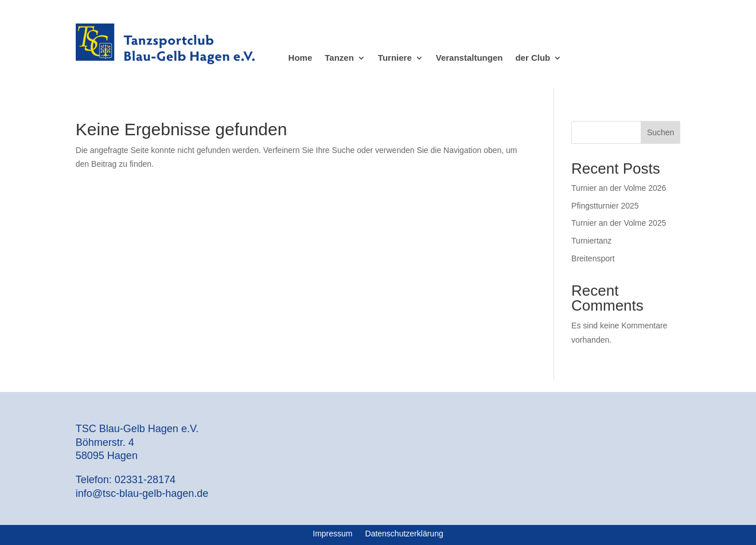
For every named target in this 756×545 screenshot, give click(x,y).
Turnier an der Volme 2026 (619, 188)
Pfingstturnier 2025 (605, 206)
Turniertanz (591, 241)
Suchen (660, 132)
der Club (533, 58)
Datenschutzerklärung (404, 534)
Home (301, 58)
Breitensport (593, 258)
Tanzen (339, 58)
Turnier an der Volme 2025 (619, 223)
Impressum (332, 534)
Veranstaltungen (469, 58)
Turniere (395, 58)
